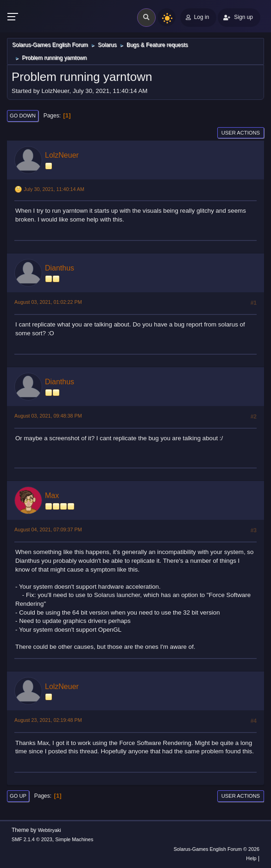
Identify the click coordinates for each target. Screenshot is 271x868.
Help (251, 858)
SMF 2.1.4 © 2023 (32, 839)
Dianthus (60, 268)
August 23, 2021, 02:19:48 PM (48, 720)
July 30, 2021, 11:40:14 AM (54, 189)
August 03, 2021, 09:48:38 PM (48, 416)
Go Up (18, 796)
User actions (241, 133)
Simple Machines (74, 839)
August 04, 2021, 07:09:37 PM (48, 529)
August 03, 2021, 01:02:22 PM (48, 302)
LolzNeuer (62, 155)
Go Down (23, 116)
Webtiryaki (50, 830)
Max (52, 496)
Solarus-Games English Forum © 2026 (217, 849)
